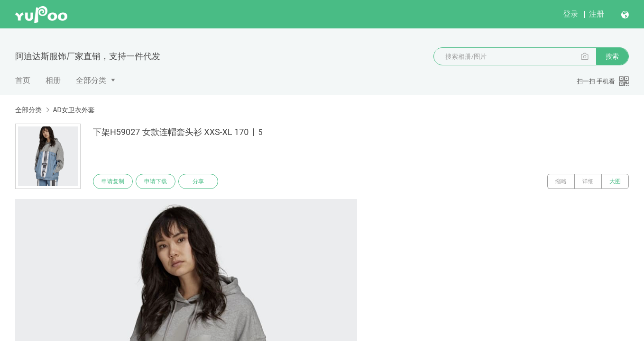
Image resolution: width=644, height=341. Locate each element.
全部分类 (91, 80)
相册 (53, 80)
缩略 (561, 181)
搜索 (612, 56)
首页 (23, 80)
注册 (597, 14)
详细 (588, 181)
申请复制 (113, 181)
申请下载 (156, 181)
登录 (570, 14)
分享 (198, 181)
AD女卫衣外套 (74, 110)
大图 (615, 181)
